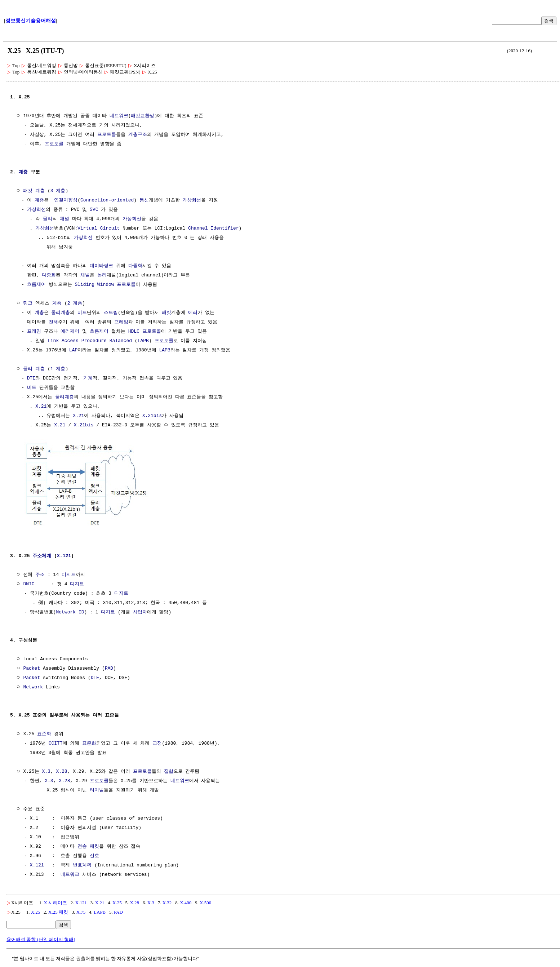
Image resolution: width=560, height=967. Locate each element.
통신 (144, 200)
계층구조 (138, 135)
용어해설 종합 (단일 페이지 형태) (41, 939)
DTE (31, 378)
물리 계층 (34, 369)
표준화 (44, 733)
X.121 (64, 555)
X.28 (61, 771)
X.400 (186, 902)
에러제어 (70, 332)
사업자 (140, 612)
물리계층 (61, 313)
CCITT (56, 743)
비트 (82, 313)
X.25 (117, 902)
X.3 (46, 771)
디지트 (69, 574)
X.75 (81, 911)
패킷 (28, 191)
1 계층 (58, 369)
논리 (102, 275)
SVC (94, 210)
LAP (73, 350)
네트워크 (119, 116)
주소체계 (42, 555)
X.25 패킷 (58, 911)
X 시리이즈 (55, 902)
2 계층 (75, 303)
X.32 (167, 902)
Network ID (70, 612)
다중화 (135, 266)
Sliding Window (94, 285)
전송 (82, 846)
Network (33, 687)
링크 (28, 303)
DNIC (29, 584)
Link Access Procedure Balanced (90, 341)
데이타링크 (101, 266)
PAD (109, 668)
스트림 (111, 313)
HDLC (134, 332)
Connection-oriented (107, 200)
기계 (88, 378)
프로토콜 (107, 135)
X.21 (41, 407)
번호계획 (82, 865)
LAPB (143, 341)
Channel (198, 229)
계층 (23, 172)
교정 (157, 743)
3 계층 (58, 191)
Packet (32, 668)
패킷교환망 (143, 116)
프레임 (121, 322)
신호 (94, 855)
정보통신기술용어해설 (31, 21)
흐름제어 (36, 285)
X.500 (205, 902)
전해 (53, 322)
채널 (65, 219)
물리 (48, 219)
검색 (549, 21)
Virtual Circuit (99, 229)
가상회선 (192, 200)
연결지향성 (66, 200)
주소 (40, 574)
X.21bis (152, 416)
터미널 (97, 790)
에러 (193, 313)
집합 (168, 771)
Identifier (225, 229)
